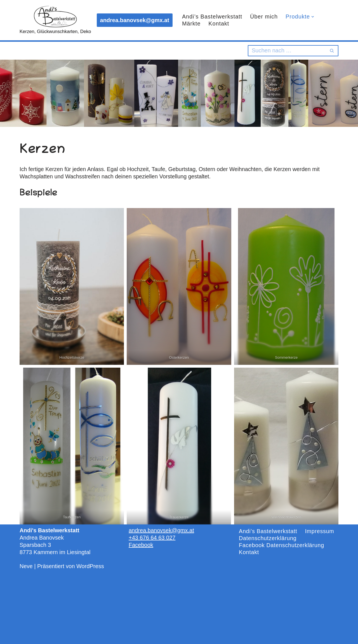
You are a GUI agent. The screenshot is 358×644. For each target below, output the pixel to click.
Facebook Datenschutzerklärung (282, 545)
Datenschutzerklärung (268, 538)
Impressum (320, 531)
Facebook (141, 545)
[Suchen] (287, 51)
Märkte (191, 24)
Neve (26, 566)
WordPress (90, 566)
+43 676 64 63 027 (152, 538)
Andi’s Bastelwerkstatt (212, 17)
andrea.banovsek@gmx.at (135, 20)
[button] (314, 17)
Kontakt (219, 24)
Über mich (265, 17)
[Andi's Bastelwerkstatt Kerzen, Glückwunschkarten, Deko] (55, 20)
